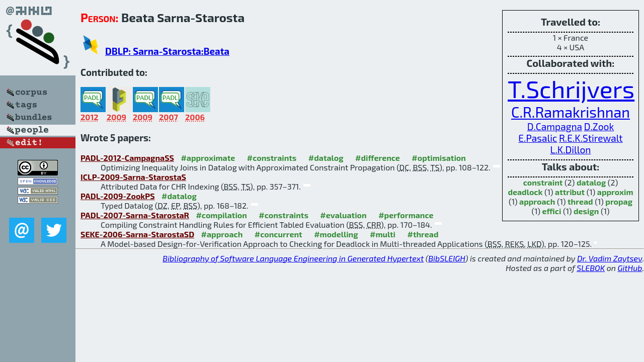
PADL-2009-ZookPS (118, 196)
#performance (406, 215)
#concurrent (278, 234)
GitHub (630, 268)
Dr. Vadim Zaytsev (610, 258)
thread (580, 201)
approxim (615, 192)
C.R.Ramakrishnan (571, 112)
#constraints (272, 158)
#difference (378, 158)
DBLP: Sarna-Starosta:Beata (167, 51)
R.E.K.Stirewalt (591, 138)
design (586, 211)
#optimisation (439, 158)
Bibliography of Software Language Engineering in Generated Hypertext (293, 258)
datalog (591, 182)
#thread (423, 234)
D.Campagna (555, 126)
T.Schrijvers (571, 88)
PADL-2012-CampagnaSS (127, 158)
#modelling (336, 234)
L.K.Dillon (571, 150)
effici (552, 211)
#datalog (326, 158)
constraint (543, 182)
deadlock (525, 192)
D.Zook (599, 126)
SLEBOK (591, 268)
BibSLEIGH (447, 258)
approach (537, 201)
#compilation (221, 215)
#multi (383, 234)
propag (619, 201)
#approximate (208, 158)
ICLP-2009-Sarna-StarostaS (133, 177)
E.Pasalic (538, 138)
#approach (222, 234)
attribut (570, 192)
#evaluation (343, 215)
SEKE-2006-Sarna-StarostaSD (137, 234)
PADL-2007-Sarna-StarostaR (135, 215)
